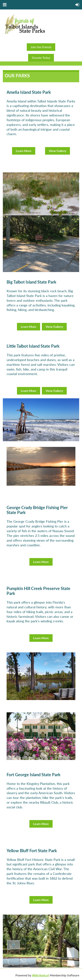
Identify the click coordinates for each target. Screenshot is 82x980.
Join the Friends (41, 47)
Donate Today (41, 58)
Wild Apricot (41, 975)
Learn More (24, 151)
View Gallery (57, 151)
